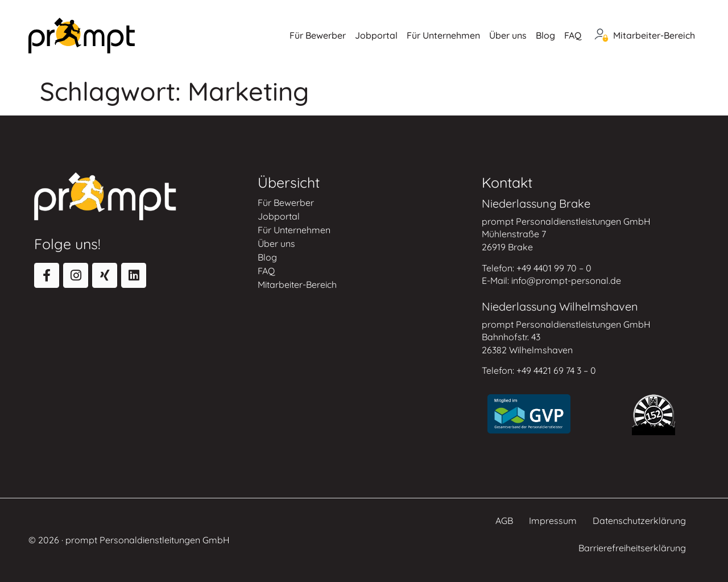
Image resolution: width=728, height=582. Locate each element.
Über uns (508, 35)
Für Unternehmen (443, 35)
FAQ (573, 35)
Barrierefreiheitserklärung (632, 548)
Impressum (553, 521)
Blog (545, 35)
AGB (504, 521)
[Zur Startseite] (82, 36)
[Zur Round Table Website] (653, 415)
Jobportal (376, 35)
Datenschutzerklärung (639, 521)
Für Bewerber (318, 35)
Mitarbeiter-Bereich (654, 35)
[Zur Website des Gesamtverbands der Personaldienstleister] (529, 414)
